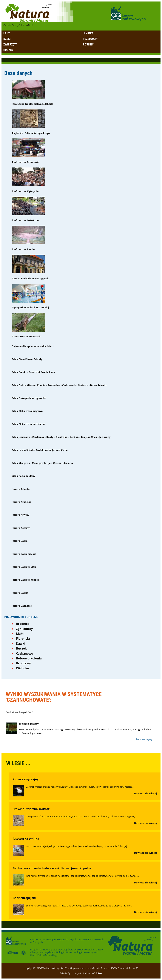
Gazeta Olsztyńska (14, 25)
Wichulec (23, 668)
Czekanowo (25, 653)
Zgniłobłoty (24, 629)
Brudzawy (23, 663)
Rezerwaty (90, 39)
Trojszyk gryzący (29, 724)
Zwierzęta (10, 44)
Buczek (21, 648)
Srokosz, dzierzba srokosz (31, 809)
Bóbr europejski (24, 898)
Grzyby (8, 50)
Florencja (23, 638)
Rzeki (7, 39)
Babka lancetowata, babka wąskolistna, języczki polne (52, 868)
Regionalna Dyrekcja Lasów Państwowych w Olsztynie (67, 941)
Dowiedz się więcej (145, 793)
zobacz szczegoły (143, 739)
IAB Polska (97, 973)
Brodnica (23, 624)
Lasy (7, 33)
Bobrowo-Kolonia (29, 658)
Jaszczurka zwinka (26, 839)
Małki (20, 634)
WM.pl (29, 25)
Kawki (21, 644)
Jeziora (88, 33)
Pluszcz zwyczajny (26, 779)
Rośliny (88, 44)
